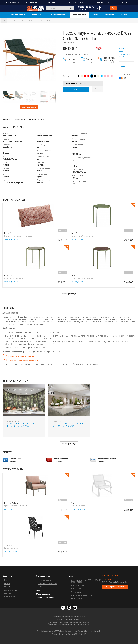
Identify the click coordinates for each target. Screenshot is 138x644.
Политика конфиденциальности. (69, 620)
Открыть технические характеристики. (22, 360)
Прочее (124, 15)
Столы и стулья (18, 15)
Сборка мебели (76, 592)
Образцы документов (45, 598)
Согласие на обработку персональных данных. (69, 617)
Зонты (96, 15)
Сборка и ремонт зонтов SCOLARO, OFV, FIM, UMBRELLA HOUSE (86, 581)
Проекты (7, 583)
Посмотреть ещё (69, 444)
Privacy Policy (77, 631)
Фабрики (51, 2)
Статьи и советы (10, 597)
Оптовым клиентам (44, 580)
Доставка (32, 119)
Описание (7, 119)
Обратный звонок (113, 8)
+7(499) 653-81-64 (85, 8)
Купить (76, 89)
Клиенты (7, 580)
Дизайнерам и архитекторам (47, 583)
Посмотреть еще (69, 294)
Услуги (72, 576)
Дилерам (41, 587)
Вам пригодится (19, 119)
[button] (54, 32)
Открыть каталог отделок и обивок (20, 356)
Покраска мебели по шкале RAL (81, 595)
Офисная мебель (59, 15)
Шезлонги (109, 15)
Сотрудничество (31, 2)
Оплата (41, 119)
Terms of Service (91, 631)
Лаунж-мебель (38, 15)
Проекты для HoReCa (74, 2)
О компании (11, 2)
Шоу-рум (7, 587)
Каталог (13, 20)
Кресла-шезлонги (43, 20)
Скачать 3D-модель (29, 107)
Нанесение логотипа (78, 585)
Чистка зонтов (76, 589)
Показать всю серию (124, 56)
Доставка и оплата (101, 2)
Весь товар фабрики (123, 50)
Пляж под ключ (79, 15)
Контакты (124, 2)
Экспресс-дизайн (76, 599)
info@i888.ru (106, 579)
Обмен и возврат (43, 594)
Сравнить (123, 66)
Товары (39, 591)
